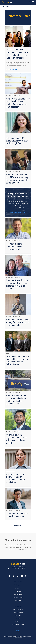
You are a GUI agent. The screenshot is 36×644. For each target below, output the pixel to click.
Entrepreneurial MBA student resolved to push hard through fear (17, 141)
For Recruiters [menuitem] (18, 588)
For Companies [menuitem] (18, 585)
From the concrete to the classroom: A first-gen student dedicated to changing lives (17, 400)
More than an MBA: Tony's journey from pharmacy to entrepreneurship (17, 322)
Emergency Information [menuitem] (18, 624)
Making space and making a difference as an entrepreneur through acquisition (18, 478)
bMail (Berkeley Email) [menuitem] (18, 609)
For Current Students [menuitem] (18, 612)
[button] (30, 2)
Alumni (8, 353)
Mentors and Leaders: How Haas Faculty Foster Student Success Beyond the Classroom (18, 103)
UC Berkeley (18, 636)
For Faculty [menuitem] (18, 615)
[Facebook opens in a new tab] (9, 576)
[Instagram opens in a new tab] (26, 576)
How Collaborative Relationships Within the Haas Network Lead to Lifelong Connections (17, 54)
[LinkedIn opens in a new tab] (18, 576)
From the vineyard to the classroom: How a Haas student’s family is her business (17, 284)
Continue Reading (11, 69)
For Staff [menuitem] (18, 618)
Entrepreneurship (10, 96)
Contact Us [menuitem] (18, 600)
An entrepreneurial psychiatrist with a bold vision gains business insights (16, 439)
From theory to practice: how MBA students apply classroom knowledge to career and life (17, 179)
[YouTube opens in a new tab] (22, 576)
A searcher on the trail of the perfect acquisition (17, 515)
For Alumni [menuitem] (18, 621)
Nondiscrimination (18, 638)
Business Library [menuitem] (18, 594)
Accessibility (30, 636)
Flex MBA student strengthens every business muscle (14, 246)
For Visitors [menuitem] (18, 591)
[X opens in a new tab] (13, 576)
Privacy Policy (24, 636)
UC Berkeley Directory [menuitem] (18, 597)
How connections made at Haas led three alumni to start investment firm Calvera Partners (18, 360)
